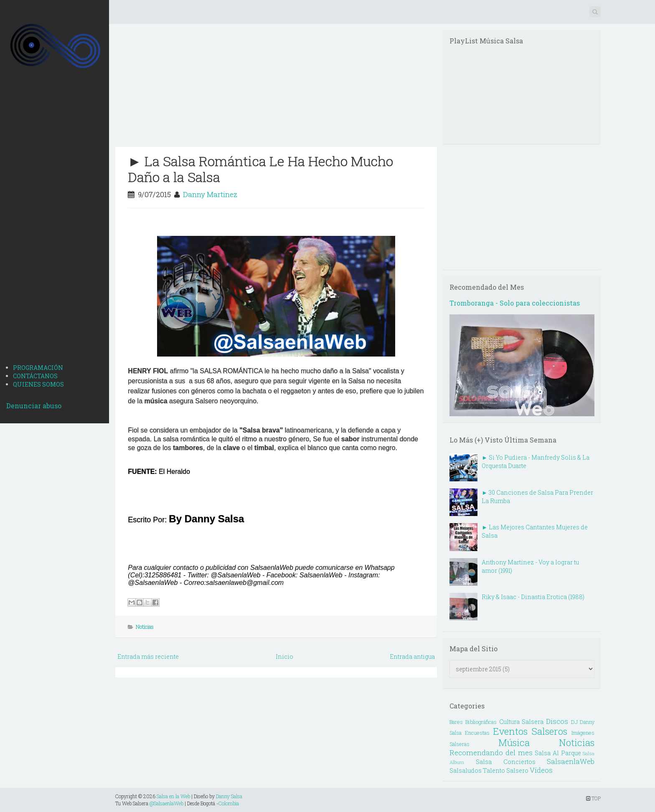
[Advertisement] (55, 226)
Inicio (284, 656)
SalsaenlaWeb (571, 761)
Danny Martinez (210, 194)
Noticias (145, 627)
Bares (456, 722)
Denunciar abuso (34, 406)
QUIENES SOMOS (38, 384)
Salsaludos (466, 770)
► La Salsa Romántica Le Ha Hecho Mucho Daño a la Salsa (260, 169)
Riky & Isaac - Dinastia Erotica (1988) (533, 597)
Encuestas (477, 733)
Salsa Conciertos (506, 762)
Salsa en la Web (173, 796)
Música (514, 742)
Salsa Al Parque (558, 753)
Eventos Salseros (530, 731)
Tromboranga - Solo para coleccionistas (515, 303)
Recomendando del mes (491, 753)
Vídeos (541, 770)
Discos (557, 721)
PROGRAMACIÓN (38, 368)
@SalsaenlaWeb (166, 803)
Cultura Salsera (522, 722)
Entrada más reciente (148, 656)
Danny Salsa (229, 796)
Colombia (229, 803)
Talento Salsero (506, 770)
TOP (593, 798)
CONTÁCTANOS (35, 376)
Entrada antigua (412, 656)
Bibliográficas (481, 722)
